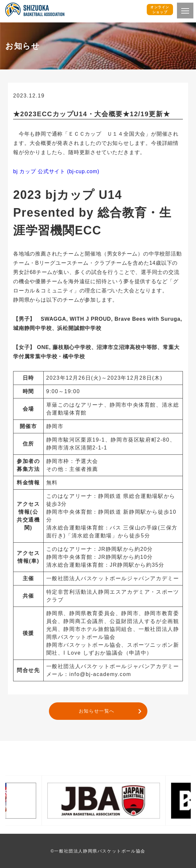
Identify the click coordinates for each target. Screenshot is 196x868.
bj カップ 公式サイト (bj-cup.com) (56, 171)
